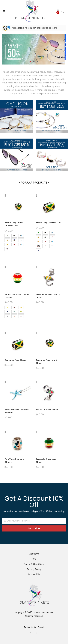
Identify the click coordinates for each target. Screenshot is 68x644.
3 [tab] (37, 62)
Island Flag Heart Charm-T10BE (14, 224)
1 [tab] (30, 62)
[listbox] (18, 243)
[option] (7, 236)
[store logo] (30, 11)
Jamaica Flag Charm (16, 360)
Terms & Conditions (34, 564)
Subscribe (34, 528)
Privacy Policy (34, 569)
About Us (34, 554)
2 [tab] (34, 62)
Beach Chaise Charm (47, 410)
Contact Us (34, 574)
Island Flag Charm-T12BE (49, 223)
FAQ (34, 559)
